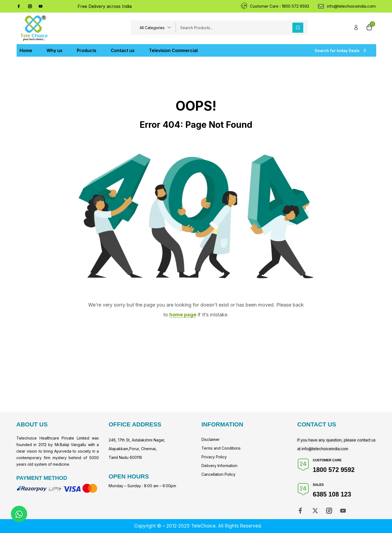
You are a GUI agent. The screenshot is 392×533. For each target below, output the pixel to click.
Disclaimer (211, 439)
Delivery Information (219, 466)
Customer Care (327, 460)
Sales (318, 485)
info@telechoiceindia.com (325, 449)
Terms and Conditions (221, 448)
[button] (155, 28)
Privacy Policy (214, 457)
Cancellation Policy (218, 474)
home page (183, 315)
